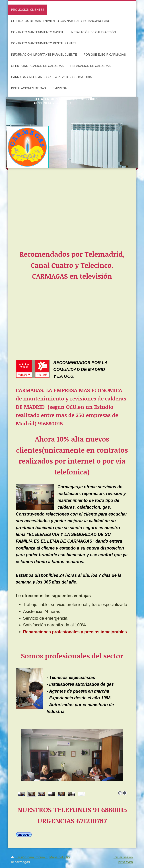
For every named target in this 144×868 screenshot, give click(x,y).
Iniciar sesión (123, 857)
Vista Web (125, 862)
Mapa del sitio (59, 857)
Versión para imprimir (29, 857)
